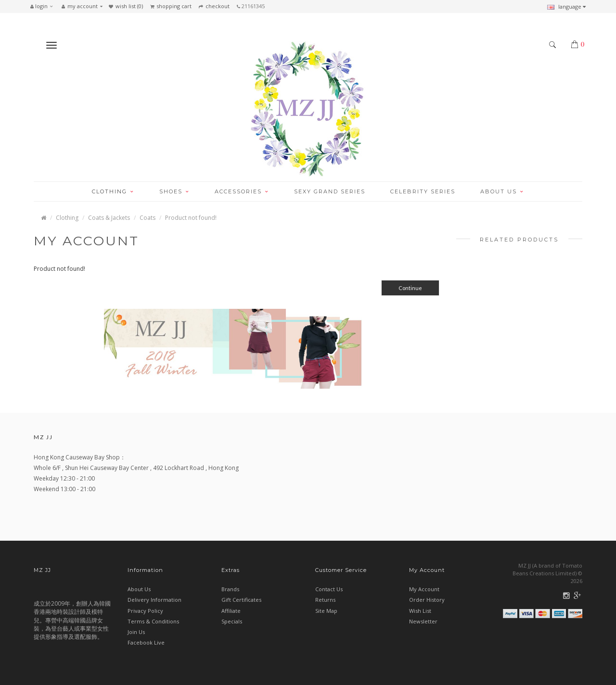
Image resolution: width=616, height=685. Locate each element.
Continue (410, 288)
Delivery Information (154, 600)
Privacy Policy (145, 611)
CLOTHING (113, 191)
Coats (148, 218)
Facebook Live (146, 642)
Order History (427, 600)
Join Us (136, 632)
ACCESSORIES (242, 191)
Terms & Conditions (153, 621)
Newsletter (423, 621)
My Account (424, 589)
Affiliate (231, 611)
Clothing (67, 218)
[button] (44, 6)
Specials (232, 621)
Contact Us (329, 589)
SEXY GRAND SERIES (330, 191)
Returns (325, 600)
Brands (230, 589)
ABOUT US (502, 191)
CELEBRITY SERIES (423, 191)
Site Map (326, 611)
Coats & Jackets (109, 218)
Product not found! (191, 218)
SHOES (174, 191)
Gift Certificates (241, 600)
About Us (139, 589)
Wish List (420, 611)
